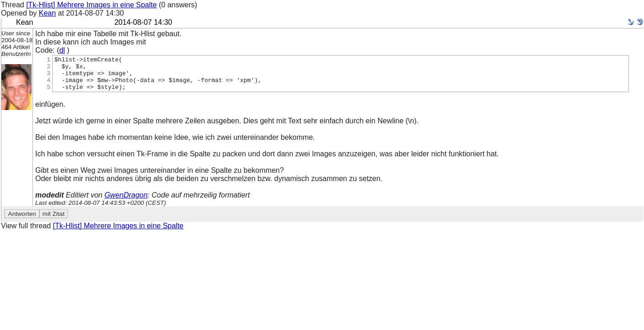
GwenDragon (126, 202)
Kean (47, 13)
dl (62, 50)
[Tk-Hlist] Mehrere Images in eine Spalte (91, 5)
